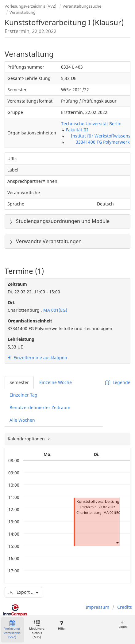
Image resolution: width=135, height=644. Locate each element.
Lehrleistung (21, 339)
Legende (118, 382)
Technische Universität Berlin (91, 124)
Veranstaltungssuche (82, 6)
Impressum (97, 607)
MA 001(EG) (55, 310)
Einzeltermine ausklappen (37, 358)
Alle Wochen (22, 420)
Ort (11, 302)
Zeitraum (17, 284)
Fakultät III (77, 130)
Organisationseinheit (30, 321)
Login (123, 625)
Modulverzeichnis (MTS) (37, 630)
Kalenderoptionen (27, 439)
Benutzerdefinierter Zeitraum (40, 407)
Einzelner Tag (23, 395)
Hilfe (61, 625)
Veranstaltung (23, 12)
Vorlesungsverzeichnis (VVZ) (31, 6)
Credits (125, 607)
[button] (117, 542)
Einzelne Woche (56, 382)
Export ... (23, 592)
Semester (19, 382)
